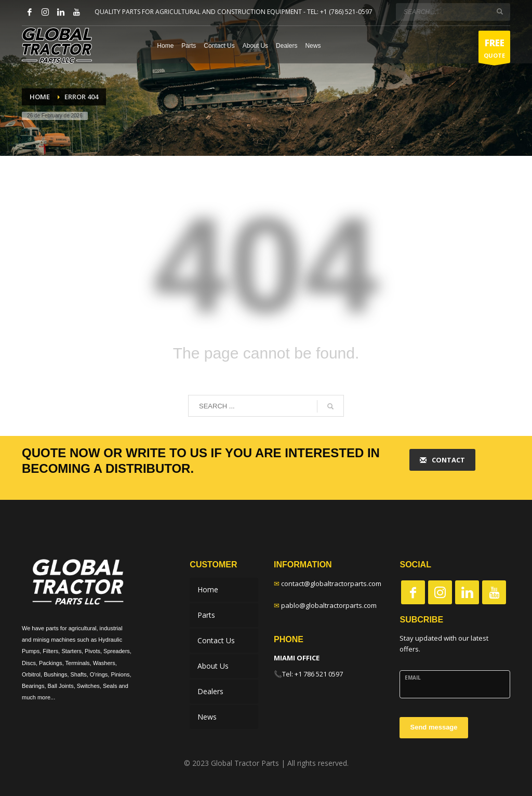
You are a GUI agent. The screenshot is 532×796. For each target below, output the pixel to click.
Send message (434, 727)
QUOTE (494, 50)
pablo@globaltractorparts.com (329, 605)
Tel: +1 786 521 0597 (312, 674)
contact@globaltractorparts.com (331, 583)
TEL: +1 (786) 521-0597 (340, 12)
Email (413, 678)
